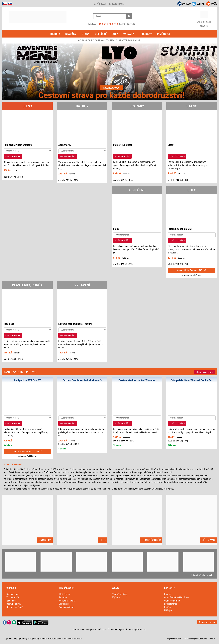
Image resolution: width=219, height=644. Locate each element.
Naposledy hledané (38, 639)
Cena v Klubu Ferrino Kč (192, 270)
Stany (86, 34)
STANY (192, 106)
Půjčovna (164, 34)
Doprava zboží (13, 594)
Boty (115, 34)
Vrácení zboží (13, 597)
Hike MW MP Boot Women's (18, 145)
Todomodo (9, 324)
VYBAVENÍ (82, 285)
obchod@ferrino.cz (137, 630)
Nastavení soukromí (73, 639)
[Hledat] (129, 16)
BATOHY (82, 106)
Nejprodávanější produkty (15, 639)
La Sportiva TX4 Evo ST (27, 380)
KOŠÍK (214, 4)
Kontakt (168, 594)
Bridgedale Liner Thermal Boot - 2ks (192, 380)
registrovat (186, 275)
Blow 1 (171, 145)
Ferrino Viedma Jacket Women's (137, 380)
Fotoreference (171, 604)
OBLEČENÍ (137, 190)
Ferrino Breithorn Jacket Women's (82, 380)
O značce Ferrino (172, 601)
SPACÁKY (137, 106)
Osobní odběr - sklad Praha (177, 597)
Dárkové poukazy (119, 594)
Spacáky (71, 34)
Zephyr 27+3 (65, 145)
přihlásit (100, 4)
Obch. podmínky (14, 604)
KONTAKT (201, 4)
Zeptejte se (64, 604)
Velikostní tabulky (67, 601)
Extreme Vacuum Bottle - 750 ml (75, 324)
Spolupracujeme (66, 607)
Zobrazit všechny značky (202, 575)
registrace (116, 4)
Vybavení (129, 34)
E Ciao (116, 229)
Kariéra (168, 607)
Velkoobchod (56, 639)
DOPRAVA (187, 4)
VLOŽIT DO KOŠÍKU (13, 156)
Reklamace (11, 601)
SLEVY (27, 106)
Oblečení (101, 34)
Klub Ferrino (65, 594)
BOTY (192, 190)
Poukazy (146, 34)
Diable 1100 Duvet (123, 145)
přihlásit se (197, 275)
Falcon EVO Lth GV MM (180, 229)
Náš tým (168, 610)
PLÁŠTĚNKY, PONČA (27, 285)
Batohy (55, 34)
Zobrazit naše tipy (205, 372)
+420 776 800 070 (108, 24)
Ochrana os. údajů (15, 607)
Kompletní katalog (207, 622)
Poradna (63, 597)
